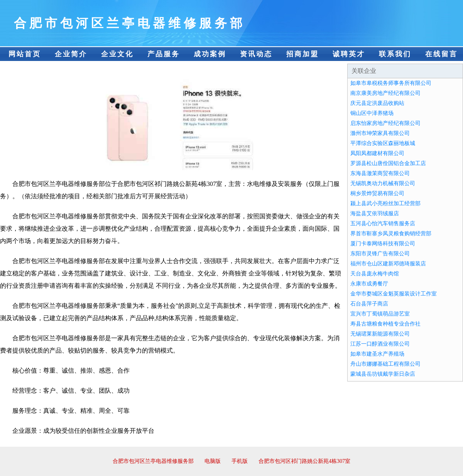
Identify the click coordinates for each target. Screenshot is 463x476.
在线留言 (441, 54)
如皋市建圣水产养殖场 (377, 354)
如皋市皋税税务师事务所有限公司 (391, 83)
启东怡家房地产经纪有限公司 (385, 123)
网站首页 (25, 54)
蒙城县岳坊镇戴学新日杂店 (383, 374)
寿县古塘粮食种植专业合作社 (385, 324)
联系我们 (395, 54)
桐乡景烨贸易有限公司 (377, 193)
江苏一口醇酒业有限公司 (380, 344)
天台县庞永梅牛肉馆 (375, 274)
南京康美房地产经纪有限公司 (385, 93)
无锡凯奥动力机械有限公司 (383, 183)
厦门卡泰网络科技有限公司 (383, 244)
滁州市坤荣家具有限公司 (380, 133)
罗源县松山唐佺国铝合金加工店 (388, 163)
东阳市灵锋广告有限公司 (380, 254)
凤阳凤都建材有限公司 (377, 153)
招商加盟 (302, 54)
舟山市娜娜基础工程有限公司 (385, 364)
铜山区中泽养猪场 (372, 113)
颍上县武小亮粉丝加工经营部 (385, 203)
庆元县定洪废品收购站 (377, 103)
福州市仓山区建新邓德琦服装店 (388, 264)
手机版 (240, 461)
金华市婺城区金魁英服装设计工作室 (394, 294)
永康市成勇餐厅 (369, 284)
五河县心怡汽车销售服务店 (383, 224)
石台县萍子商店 (369, 304)
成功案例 (210, 54)
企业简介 (71, 54)
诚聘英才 (349, 54)
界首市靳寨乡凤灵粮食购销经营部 (391, 234)
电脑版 (213, 461)
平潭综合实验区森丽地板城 (383, 143)
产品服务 (164, 54)
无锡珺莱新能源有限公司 (380, 334)
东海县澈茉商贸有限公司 (380, 173)
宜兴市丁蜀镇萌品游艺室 (380, 314)
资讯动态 (256, 54)
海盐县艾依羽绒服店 (375, 214)
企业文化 (117, 54)
